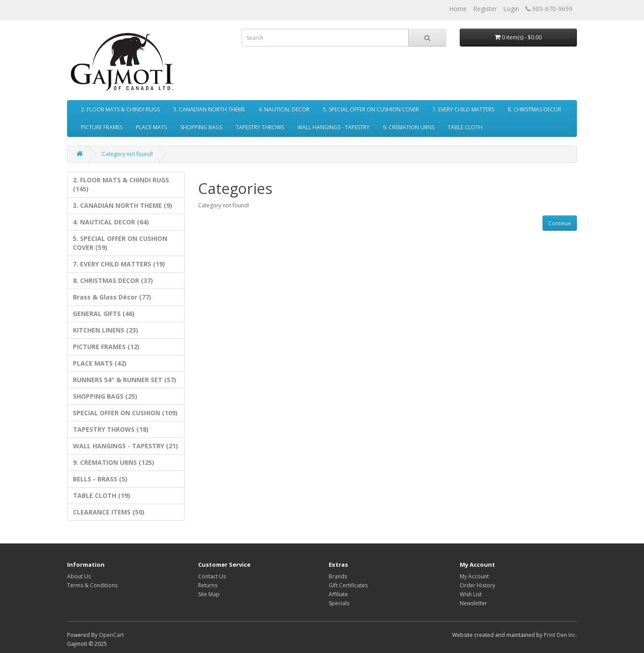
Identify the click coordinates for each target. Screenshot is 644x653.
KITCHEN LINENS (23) (106, 330)
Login (511, 9)
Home (458, 9)
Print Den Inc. (560, 635)
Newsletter (473, 603)
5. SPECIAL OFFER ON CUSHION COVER (371, 109)
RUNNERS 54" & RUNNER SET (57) (125, 380)
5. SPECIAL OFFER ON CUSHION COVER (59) (120, 243)
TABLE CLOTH (465, 127)
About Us (79, 576)
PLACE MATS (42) (100, 363)
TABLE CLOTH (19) (102, 495)
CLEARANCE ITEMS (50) (109, 512)
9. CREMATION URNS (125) (114, 462)
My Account (474, 576)
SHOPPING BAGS (201, 127)
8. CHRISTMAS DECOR (534, 109)
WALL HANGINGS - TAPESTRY (333, 127)
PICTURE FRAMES (102, 127)
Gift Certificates (348, 585)
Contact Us (212, 576)
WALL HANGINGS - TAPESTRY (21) (125, 446)
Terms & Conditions (92, 585)
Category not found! (127, 154)
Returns (208, 585)
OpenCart (111, 635)
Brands (338, 576)
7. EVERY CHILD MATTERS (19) (119, 264)
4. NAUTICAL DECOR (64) (111, 222)
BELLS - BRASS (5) (100, 479)
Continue (560, 223)
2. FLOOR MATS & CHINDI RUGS (120, 109)
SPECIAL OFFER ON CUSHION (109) (125, 413)
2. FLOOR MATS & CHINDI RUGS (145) (121, 184)
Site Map (209, 594)
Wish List (471, 594)
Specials (339, 603)
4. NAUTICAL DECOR (284, 109)
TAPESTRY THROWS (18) (111, 429)
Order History (477, 585)
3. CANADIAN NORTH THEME (209, 109)
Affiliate (338, 594)
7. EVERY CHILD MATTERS (463, 109)
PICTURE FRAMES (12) (106, 347)
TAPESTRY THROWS (260, 127)
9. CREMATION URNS (409, 127)
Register (485, 9)
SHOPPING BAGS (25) (105, 396)
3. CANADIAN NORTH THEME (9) (123, 205)
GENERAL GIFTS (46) (104, 314)
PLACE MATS (151, 127)
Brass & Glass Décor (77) (112, 297)
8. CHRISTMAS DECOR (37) (113, 280)
